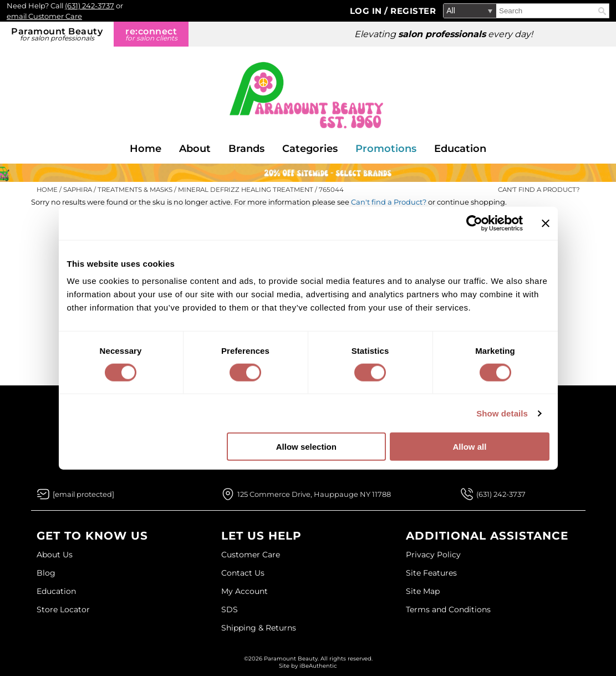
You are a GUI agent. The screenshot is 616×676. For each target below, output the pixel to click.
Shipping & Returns (259, 628)
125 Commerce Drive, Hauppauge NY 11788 (314, 494)
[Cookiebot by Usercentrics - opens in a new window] (474, 223)
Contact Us (243, 573)
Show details (502, 413)
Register (413, 11)
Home (146, 149)
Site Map (423, 591)
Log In (367, 11)
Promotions (386, 149)
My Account (245, 591)
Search (602, 11)
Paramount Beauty (57, 34)
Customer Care (251, 555)
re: (151, 34)
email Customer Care (44, 16)
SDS (230, 609)
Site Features (431, 573)
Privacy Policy (433, 555)
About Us (55, 555)
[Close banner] (546, 223)
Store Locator (63, 609)
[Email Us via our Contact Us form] (83, 494)
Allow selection (306, 447)
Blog (46, 573)
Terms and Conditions (448, 609)
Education (460, 149)
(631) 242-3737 (90, 6)
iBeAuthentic (318, 666)
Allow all (470, 447)
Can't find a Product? (539, 190)
